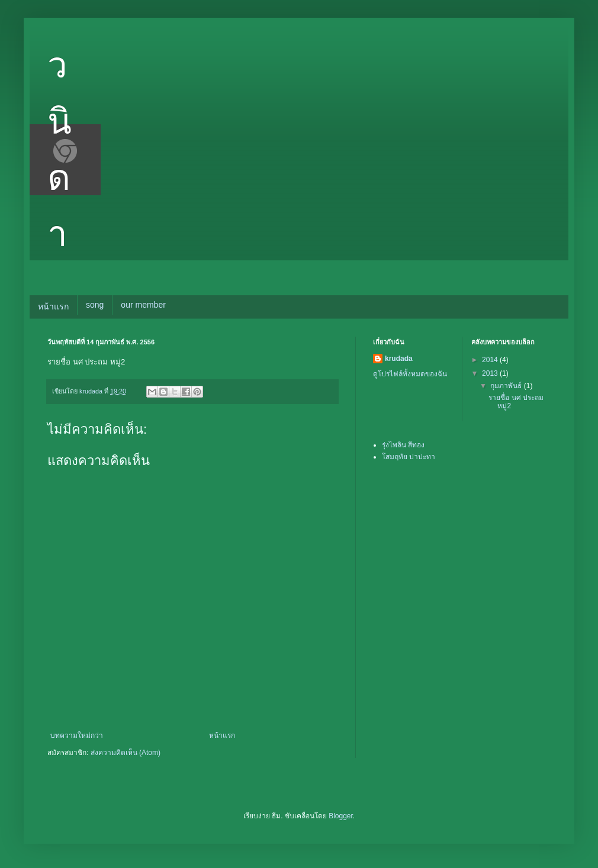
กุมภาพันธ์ (507, 386)
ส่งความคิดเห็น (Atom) (126, 753)
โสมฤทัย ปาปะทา (409, 457)
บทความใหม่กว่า (77, 735)
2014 (491, 360)
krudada (399, 359)
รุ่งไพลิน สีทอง (403, 445)
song (95, 305)
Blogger (341, 816)
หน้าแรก (53, 306)
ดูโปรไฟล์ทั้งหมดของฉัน (410, 374)
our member (143, 305)
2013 (491, 373)
